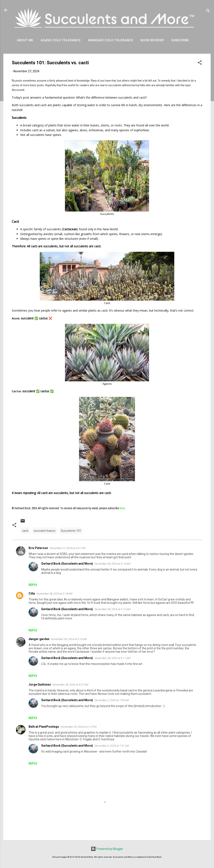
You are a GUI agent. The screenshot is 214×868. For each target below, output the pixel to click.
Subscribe (180, 40)
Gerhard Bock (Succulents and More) (67, 564)
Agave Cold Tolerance (61, 40)
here (122, 508)
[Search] (208, 11)
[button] (200, 63)
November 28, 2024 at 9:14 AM (112, 564)
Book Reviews (152, 40)
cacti (25, 531)
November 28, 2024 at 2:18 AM (54, 594)
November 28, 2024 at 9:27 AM (70, 685)
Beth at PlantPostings (44, 727)
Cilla (32, 593)
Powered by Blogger (107, 849)
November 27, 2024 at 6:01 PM (67, 548)
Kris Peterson (38, 548)
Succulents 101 (71, 531)
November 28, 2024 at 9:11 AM (112, 658)
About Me (25, 40)
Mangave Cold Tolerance (111, 40)
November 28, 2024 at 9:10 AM (69, 639)
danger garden (39, 639)
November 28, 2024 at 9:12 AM (112, 609)
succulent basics (45, 531)
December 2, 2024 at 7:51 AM (112, 746)
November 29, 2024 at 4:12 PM (79, 727)
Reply (33, 585)
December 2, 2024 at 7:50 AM (112, 700)
